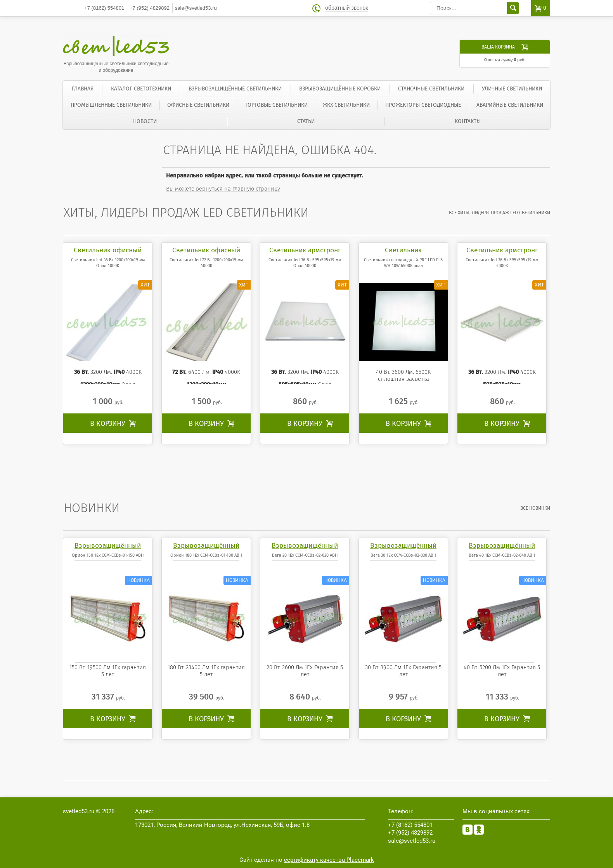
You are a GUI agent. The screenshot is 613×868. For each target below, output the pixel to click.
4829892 (150, 8)
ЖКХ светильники (346, 105)
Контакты (468, 121)
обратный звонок (346, 8)
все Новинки (535, 508)
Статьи (306, 121)
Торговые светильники (276, 105)
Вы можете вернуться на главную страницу (223, 189)
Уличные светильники (512, 89)
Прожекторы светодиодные (423, 105)
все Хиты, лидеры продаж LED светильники (500, 213)
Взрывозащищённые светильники (235, 89)
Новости (145, 121)
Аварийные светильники (510, 105)
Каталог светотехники (141, 89)
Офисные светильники (198, 105)
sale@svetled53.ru (196, 8)
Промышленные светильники (111, 105)
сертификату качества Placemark (329, 860)
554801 (104, 8)
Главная (83, 89)
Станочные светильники (431, 89)
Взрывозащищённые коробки (340, 89)
